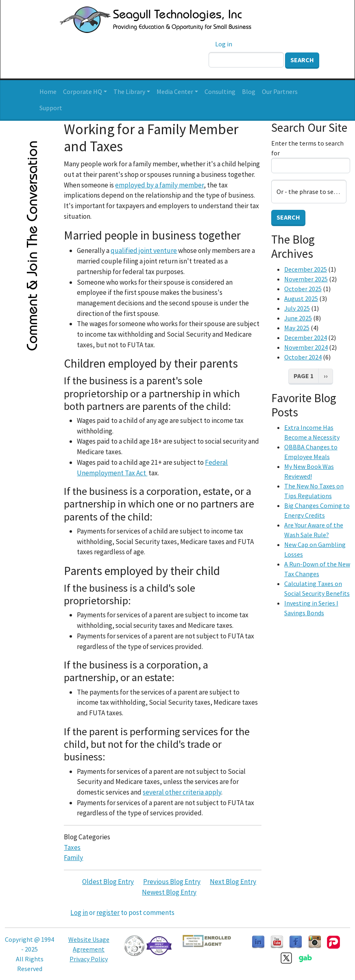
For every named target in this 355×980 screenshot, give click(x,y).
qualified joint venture (144, 250)
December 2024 (306, 338)
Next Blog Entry (233, 882)
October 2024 (303, 357)
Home (48, 91)
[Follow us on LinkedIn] (258, 941)
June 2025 (298, 318)
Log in (224, 44)
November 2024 (306, 347)
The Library (129, 91)
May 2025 (297, 328)
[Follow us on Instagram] (315, 941)
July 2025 (297, 308)
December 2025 (306, 269)
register (108, 912)
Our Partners (280, 91)
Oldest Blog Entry (108, 882)
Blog (249, 91)
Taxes (72, 847)
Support (51, 108)
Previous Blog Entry (172, 882)
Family (73, 858)
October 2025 (303, 289)
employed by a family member (159, 185)
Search (302, 60)
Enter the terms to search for (307, 148)
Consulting (220, 91)
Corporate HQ (83, 91)
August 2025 (301, 298)
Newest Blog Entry (169, 892)
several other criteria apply (182, 792)
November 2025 (306, 279)
